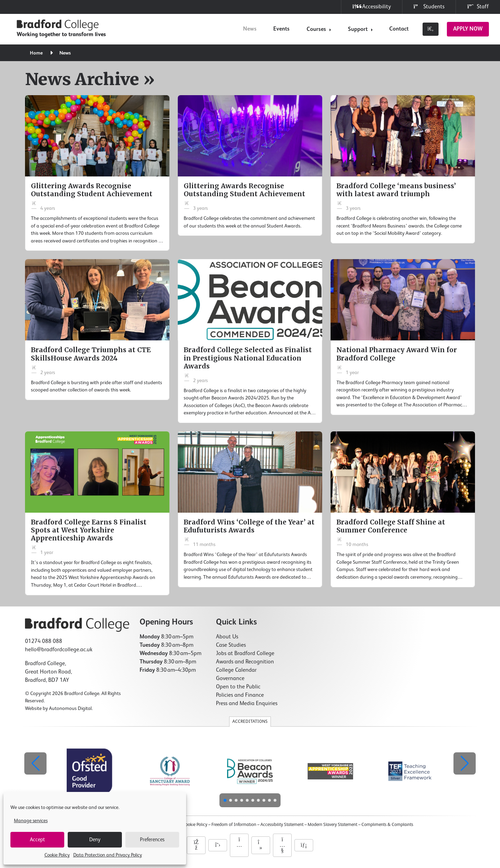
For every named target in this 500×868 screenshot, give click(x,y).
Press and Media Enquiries (247, 704)
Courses (316, 30)
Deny (95, 840)
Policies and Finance (240, 695)
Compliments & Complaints (387, 825)
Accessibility (372, 7)
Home (37, 53)
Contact (399, 29)
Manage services (31, 821)
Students (429, 7)
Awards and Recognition (245, 662)
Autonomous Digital (70, 709)
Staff (478, 7)
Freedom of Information (234, 825)
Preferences (152, 840)
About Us (227, 637)
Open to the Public (238, 687)
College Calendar (236, 670)
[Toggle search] (431, 29)
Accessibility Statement (282, 825)
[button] (465, 763)
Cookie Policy (57, 855)
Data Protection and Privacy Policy (108, 855)
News (250, 29)
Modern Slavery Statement (332, 825)
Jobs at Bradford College (245, 654)
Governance (230, 679)
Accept (37, 840)
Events (281, 29)
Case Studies (231, 645)
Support (358, 30)
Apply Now (468, 29)
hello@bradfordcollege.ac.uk (59, 650)
